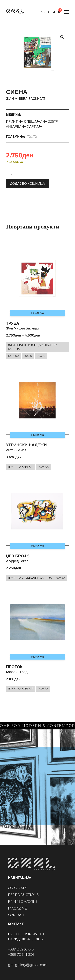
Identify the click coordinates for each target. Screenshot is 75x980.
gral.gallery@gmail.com (28, 965)
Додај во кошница (27, 184)
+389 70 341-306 (21, 955)
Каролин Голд (17, 672)
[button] (62, 37)
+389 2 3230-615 (21, 949)
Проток (14, 667)
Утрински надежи (26, 445)
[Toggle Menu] (65, 12)
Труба (13, 323)
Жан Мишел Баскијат (26, 99)
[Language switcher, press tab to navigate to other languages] (45, 12)
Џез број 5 (18, 556)
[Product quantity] (21, 174)
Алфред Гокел (17, 561)
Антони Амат (16, 450)
